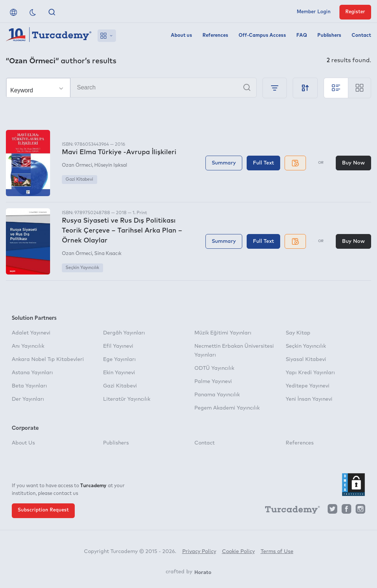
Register (355, 12)
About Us (23, 443)
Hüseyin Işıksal (111, 165)
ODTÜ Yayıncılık (214, 368)
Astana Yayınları (32, 373)
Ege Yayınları (119, 359)
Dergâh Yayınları (124, 333)
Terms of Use (277, 552)
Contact (361, 36)
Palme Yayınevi (213, 382)
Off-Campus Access (262, 36)
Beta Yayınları (29, 386)
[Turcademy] (289, 511)
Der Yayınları (28, 399)
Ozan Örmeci (77, 165)
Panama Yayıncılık (217, 395)
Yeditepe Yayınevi (308, 386)
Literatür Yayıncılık (127, 399)
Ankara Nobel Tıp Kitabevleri (48, 359)
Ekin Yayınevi (119, 373)
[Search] (131, 88)
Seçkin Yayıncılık (82, 268)
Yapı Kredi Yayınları (310, 373)
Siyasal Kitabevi (306, 359)
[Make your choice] (38, 88)
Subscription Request (43, 510)
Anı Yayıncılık (28, 346)
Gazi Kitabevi (79, 180)
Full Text (263, 163)
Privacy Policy (199, 552)
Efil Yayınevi (118, 346)
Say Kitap (298, 333)
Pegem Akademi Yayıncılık (227, 408)
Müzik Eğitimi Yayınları (223, 333)
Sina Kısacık (108, 254)
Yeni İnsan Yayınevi (309, 399)
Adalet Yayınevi (31, 333)
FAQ (302, 36)
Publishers (329, 36)
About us (182, 36)
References (215, 36)
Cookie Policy (238, 552)
